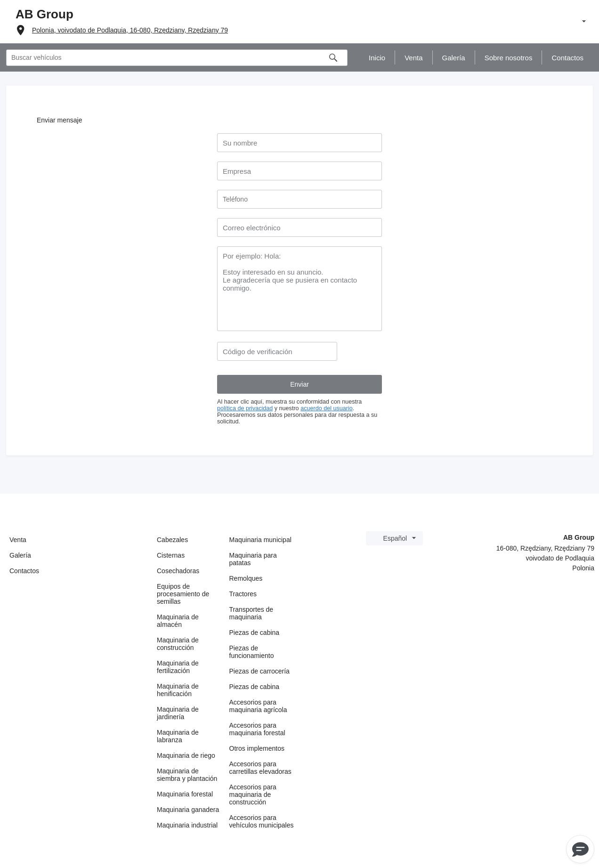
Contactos (24, 571)
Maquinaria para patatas (253, 559)
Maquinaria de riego (186, 755)
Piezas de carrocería (259, 671)
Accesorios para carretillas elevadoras (260, 768)
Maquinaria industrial (187, 825)
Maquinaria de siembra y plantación (187, 775)
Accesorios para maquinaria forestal (257, 729)
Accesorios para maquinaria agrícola (258, 706)
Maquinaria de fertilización (178, 667)
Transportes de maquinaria (251, 613)
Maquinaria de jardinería (178, 713)
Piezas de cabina (255, 633)
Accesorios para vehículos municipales (262, 821)
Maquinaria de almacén (178, 621)
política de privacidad (245, 408)
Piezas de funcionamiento (252, 652)
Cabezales (172, 540)
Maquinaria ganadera (188, 810)
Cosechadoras (178, 571)
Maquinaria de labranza (178, 736)
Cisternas (171, 555)
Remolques (246, 578)
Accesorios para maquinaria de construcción (253, 795)
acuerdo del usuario (327, 408)
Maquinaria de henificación (178, 690)
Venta (18, 540)
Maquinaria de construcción (178, 644)
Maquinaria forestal (185, 794)
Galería (20, 555)
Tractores (243, 594)
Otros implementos (257, 748)
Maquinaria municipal (260, 540)
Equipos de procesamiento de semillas (183, 594)
